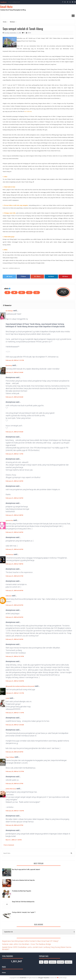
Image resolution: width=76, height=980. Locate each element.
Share (23, 276)
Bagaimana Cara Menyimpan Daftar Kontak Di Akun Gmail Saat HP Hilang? (30, 941)
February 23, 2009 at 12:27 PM (15, 771)
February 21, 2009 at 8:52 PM (14, 605)
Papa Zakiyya (10, 757)
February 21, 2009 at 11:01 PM (15, 693)
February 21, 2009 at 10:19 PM (15, 656)
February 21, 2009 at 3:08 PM (14, 515)
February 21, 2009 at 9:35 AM (14, 432)
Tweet (9, 276)
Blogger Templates (44, 978)
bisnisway (9, 366)
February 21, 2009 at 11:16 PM (15, 713)
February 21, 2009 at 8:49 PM (14, 591)
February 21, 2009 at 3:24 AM (14, 372)
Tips (41, 962)
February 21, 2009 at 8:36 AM (14, 397)
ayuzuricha (9, 520)
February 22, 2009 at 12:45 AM (15, 725)
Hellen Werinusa (11, 789)
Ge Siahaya (9, 311)
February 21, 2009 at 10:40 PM (15, 681)
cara (46, 962)
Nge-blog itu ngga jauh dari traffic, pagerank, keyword (26, 869)
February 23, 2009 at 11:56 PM (15, 811)
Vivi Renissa (9, 555)
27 (25, 33)
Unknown (9, 596)
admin (6, 288)
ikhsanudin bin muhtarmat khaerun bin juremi (20, 686)
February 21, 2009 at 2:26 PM (14, 481)
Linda (7, 698)
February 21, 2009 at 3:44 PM (14, 532)
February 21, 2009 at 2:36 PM (14, 498)
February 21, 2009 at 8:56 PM (14, 617)
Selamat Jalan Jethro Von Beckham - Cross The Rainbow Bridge (27, 944)
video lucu (68, 962)
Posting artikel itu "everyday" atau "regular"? (24, 912)
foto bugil (61, 962)
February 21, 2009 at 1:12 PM (14, 454)
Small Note (6, 7)
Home (4, 973)
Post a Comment (9, 845)
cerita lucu (53, 962)
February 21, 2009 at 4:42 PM (14, 549)
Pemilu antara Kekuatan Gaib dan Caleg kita (23, 880)
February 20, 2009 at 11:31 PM (15, 360)
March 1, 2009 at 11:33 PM (14, 840)
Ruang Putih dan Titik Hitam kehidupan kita (23, 901)
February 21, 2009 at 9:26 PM (14, 639)
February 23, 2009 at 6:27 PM (14, 784)
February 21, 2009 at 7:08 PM (14, 564)
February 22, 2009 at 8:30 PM (14, 752)
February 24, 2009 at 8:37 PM (14, 825)
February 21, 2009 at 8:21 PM (14, 576)
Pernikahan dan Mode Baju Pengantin (22, 891)
